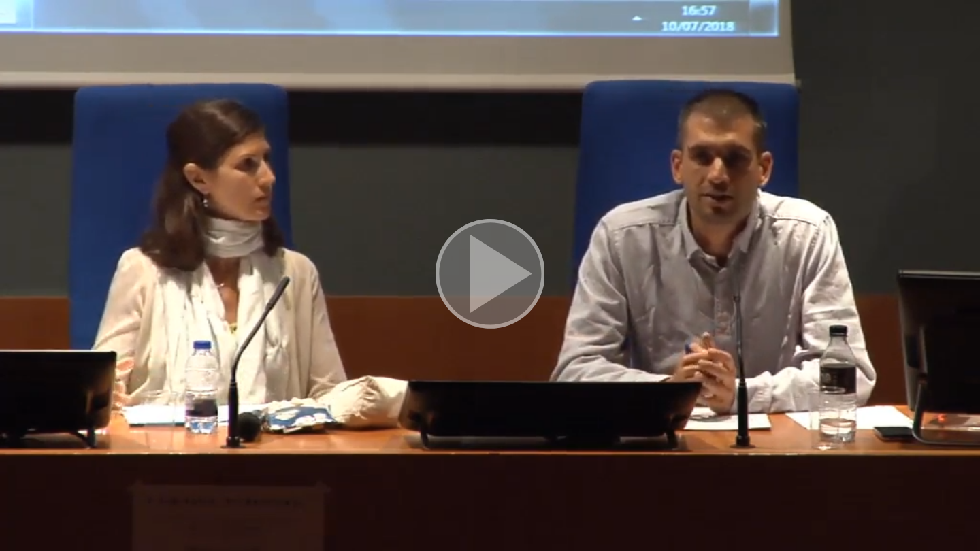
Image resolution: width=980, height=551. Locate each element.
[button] (490, 275)
